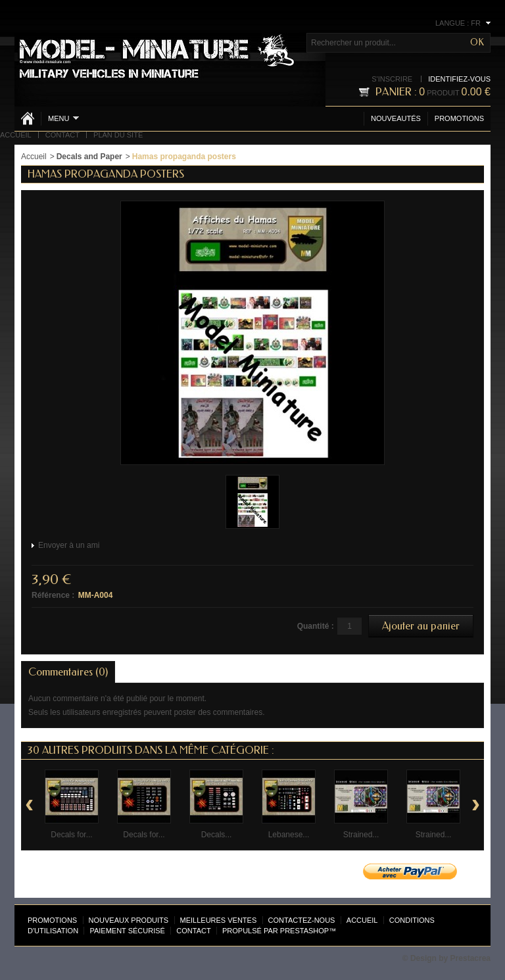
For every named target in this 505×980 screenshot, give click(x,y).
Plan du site (118, 135)
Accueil (16, 135)
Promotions (459, 118)
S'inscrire (392, 79)
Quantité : (316, 626)
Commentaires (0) (68, 672)
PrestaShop (304, 931)
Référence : (53, 595)
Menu (63, 118)
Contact (62, 135)
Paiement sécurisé (127, 931)
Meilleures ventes (219, 920)
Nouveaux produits (129, 920)
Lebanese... (289, 835)
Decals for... (71, 835)
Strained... (361, 835)
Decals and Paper (89, 157)
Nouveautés (396, 118)
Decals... (217, 835)
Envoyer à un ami (69, 545)
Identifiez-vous (459, 79)
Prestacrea (470, 958)
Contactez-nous (302, 920)
